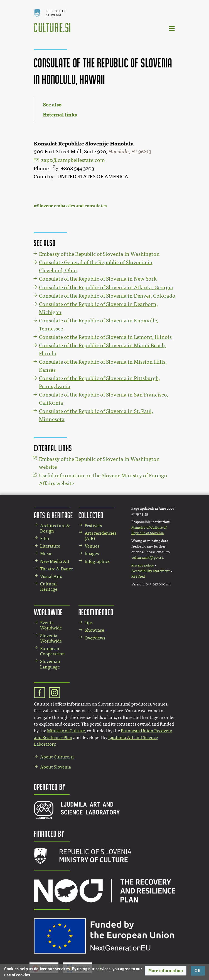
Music (46, 554)
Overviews (95, 638)
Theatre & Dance (56, 569)
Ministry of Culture (66, 731)
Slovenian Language (50, 664)
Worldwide (48, 612)
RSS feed (138, 577)
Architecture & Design (55, 528)
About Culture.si (57, 757)
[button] (166, 971)
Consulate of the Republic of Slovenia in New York (98, 279)
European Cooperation (52, 651)
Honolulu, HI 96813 (130, 152)
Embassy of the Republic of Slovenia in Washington (99, 254)
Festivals (93, 526)
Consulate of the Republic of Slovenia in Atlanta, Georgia (106, 288)
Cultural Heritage (49, 587)
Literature (50, 546)
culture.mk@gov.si (147, 558)
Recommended (96, 612)
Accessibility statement (151, 571)
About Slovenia (56, 767)
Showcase (94, 630)
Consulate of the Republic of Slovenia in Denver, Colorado (107, 296)
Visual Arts (51, 576)
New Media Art (55, 561)
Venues (92, 546)
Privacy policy (143, 565)
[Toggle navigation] (172, 28)
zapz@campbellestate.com (73, 160)
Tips (89, 623)
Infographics (97, 561)
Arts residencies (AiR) (100, 536)
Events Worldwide (51, 625)
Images (92, 554)
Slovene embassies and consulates (72, 206)
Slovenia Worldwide (51, 638)
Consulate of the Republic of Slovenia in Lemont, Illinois (105, 337)
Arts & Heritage (54, 515)
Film (45, 538)
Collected (91, 515)
